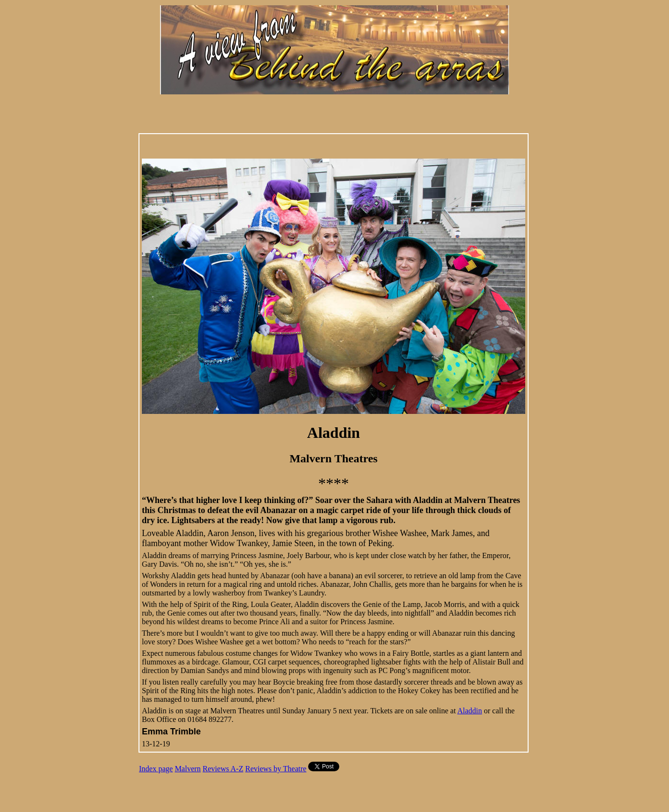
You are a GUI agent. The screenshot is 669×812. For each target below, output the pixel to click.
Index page (156, 769)
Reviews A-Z (223, 769)
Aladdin (470, 711)
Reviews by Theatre (276, 769)
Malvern (188, 769)
